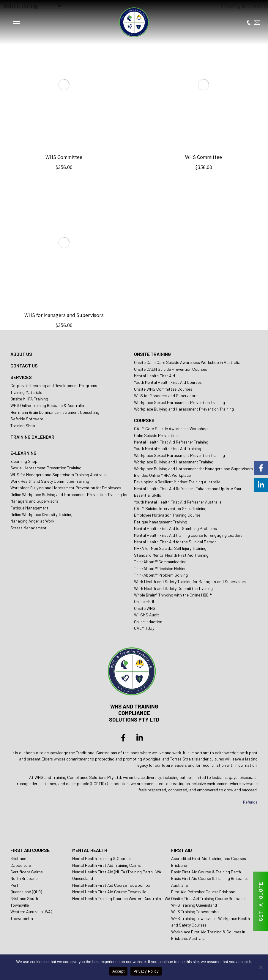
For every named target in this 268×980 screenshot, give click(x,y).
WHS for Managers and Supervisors (64, 315)
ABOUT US (21, 354)
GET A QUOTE (261, 901)
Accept (118, 971)
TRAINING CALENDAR (32, 437)
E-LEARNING (23, 453)
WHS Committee (64, 157)
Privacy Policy (146, 971)
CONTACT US (24, 366)
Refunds (250, 802)
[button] (16, 22)
